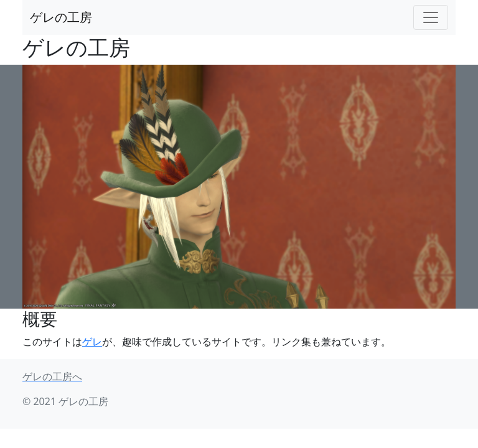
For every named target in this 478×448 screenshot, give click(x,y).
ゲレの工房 (61, 17)
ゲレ (92, 342)
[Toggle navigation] (431, 17)
